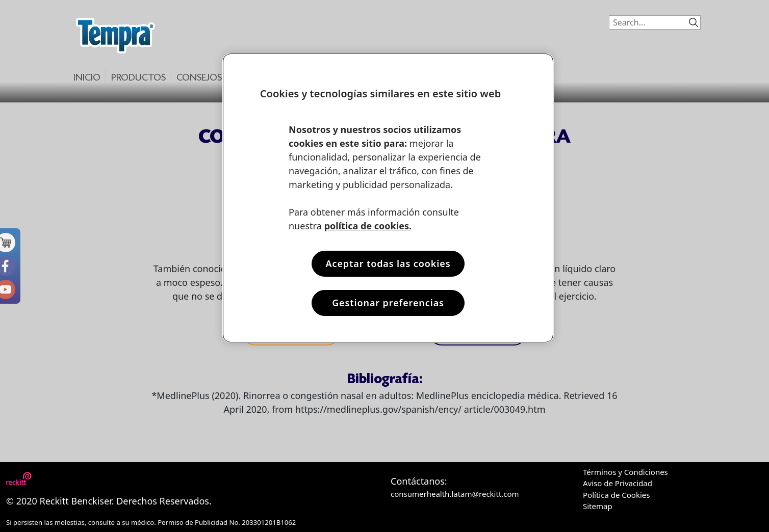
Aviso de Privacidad (618, 483)
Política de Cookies (616, 495)
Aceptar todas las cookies (388, 263)
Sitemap (598, 506)
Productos (138, 78)
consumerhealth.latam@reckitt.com (455, 494)
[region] (388, 198)
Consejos (199, 78)
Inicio (87, 78)
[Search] (646, 22)
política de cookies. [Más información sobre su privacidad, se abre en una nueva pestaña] (368, 226)
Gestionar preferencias (388, 303)
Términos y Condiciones (625, 472)
